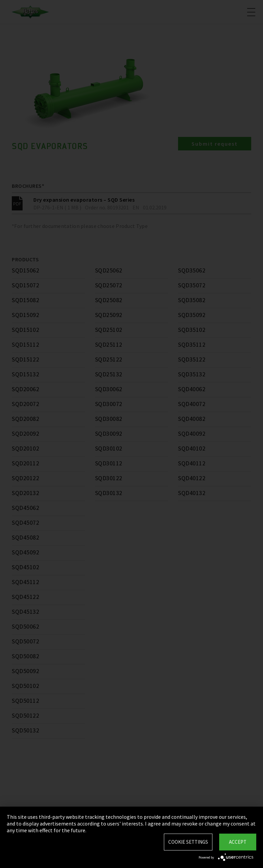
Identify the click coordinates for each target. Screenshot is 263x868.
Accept (238, 842)
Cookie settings (188, 842)
